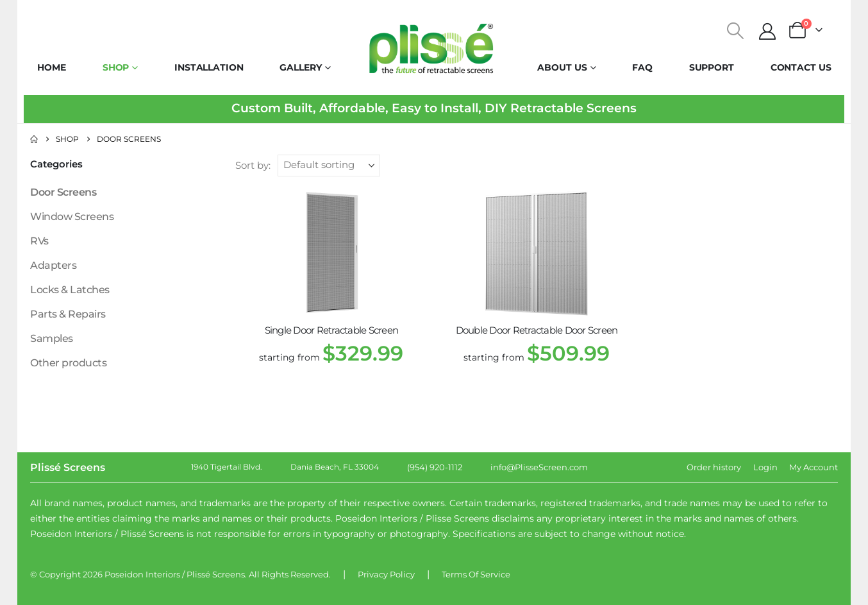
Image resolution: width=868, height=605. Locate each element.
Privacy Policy (386, 574)
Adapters (53, 265)
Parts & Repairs (68, 314)
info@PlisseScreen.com (539, 467)
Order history (714, 467)
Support (712, 67)
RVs (39, 241)
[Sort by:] (329, 166)
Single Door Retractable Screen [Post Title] (332, 330)
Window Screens (72, 217)
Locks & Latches (70, 290)
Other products (68, 363)
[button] (736, 31)
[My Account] (768, 31)
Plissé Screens (216, 574)
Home (52, 67)
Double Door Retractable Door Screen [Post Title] (537, 330)
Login (765, 467)
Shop (116, 67)
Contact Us (801, 67)
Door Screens (63, 192)
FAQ (642, 67)
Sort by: (253, 166)
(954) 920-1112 (435, 467)
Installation (209, 67)
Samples (52, 338)
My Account (814, 467)
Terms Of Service (476, 574)
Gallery (300, 67)
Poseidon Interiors (142, 574)
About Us (562, 67)
